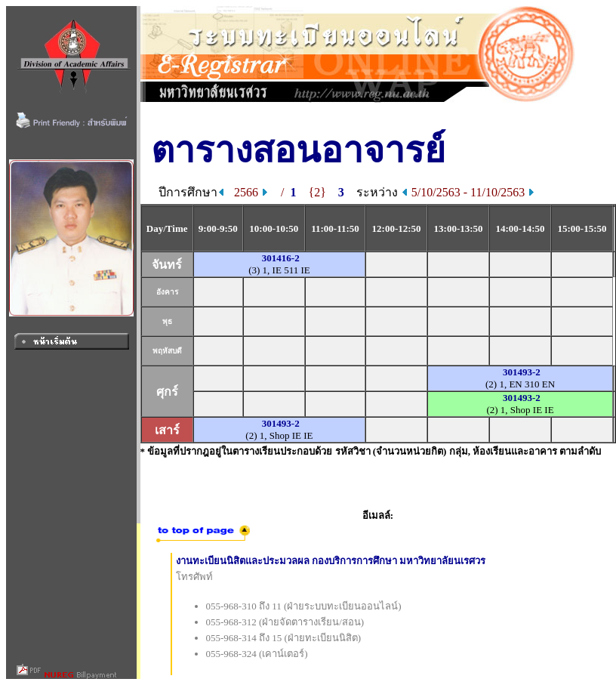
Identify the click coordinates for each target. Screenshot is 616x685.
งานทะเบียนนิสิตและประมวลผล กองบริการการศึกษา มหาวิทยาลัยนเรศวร (331, 561)
